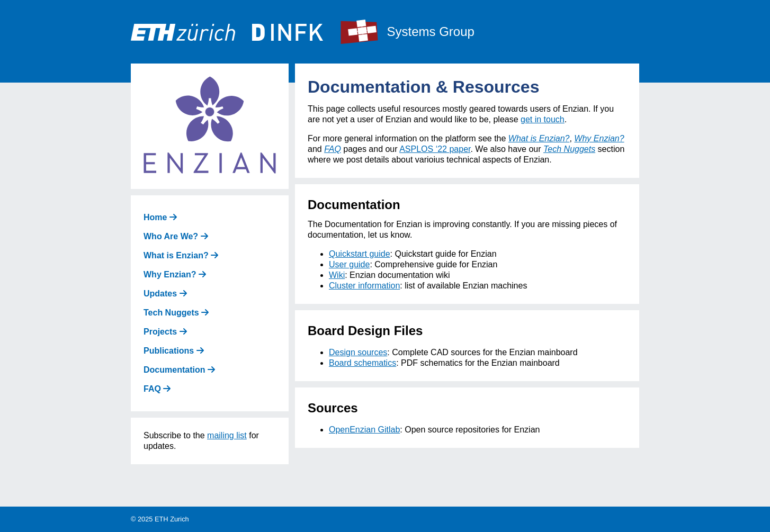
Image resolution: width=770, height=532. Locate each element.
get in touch (543, 119)
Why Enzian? (175, 274)
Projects (165, 332)
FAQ (157, 389)
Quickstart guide (360, 254)
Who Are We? (176, 236)
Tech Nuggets (176, 313)
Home (160, 217)
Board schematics (362, 363)
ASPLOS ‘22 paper (435, 149)
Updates (165, 294)
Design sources (358, 352)
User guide (349, 264)
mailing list (227, 435)
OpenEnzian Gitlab (364, 430)
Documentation (179, 370)
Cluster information (364, 286)
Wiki (337, 275)
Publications (174, 351)
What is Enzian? (181, 255)
